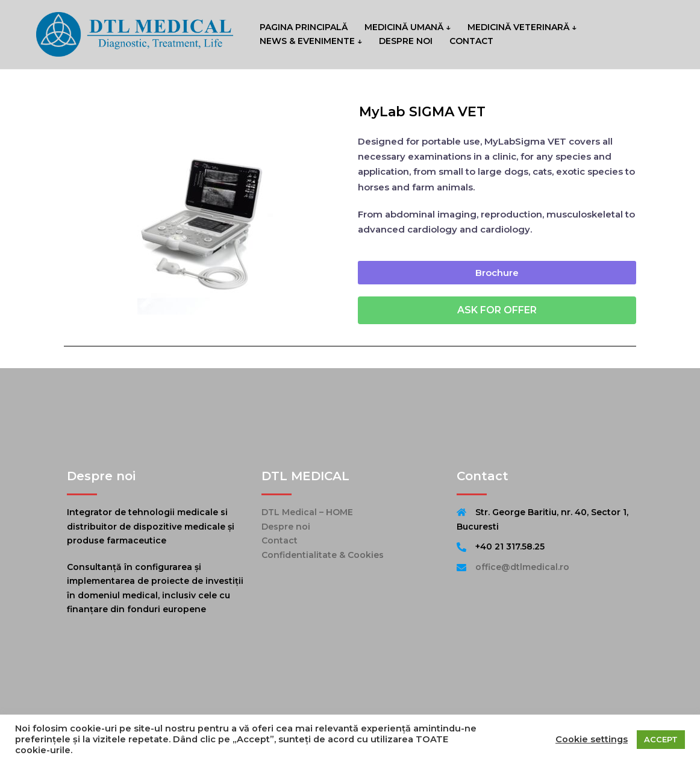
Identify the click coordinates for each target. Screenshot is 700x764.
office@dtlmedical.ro (522, 567)
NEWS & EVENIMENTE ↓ (311, 41)
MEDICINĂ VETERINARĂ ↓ (522, 27)
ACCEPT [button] (661, 739)
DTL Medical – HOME (307, 512)
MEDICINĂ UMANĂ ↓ (408, 27)
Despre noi (286, 527)
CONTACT (471, 41)
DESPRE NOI (406, 41)
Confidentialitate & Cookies (323, 555)
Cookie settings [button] (592, 739)
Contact (280, 540)
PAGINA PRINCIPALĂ (304, 27)
